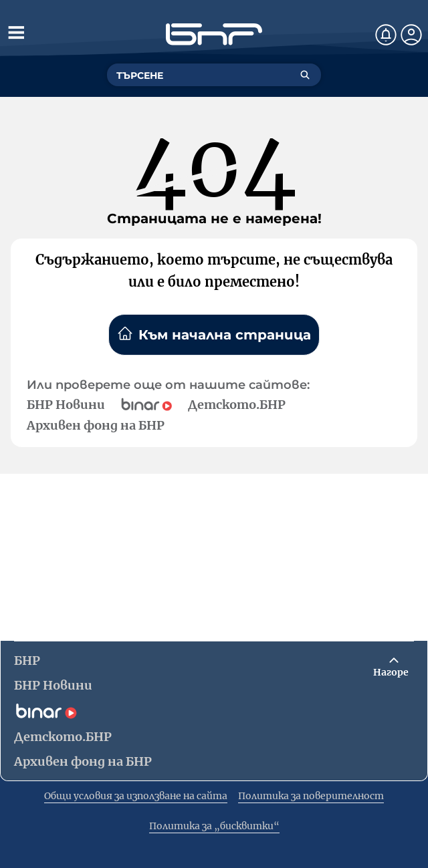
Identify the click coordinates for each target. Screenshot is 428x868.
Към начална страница (214, 334)
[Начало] (214, 34)
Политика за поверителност (311, 796)
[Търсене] (305, 75)
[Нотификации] (386, 35)
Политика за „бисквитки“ (214, 826)
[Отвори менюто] (16, 32)
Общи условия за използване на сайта (136, 796)
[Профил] (411, 35)
